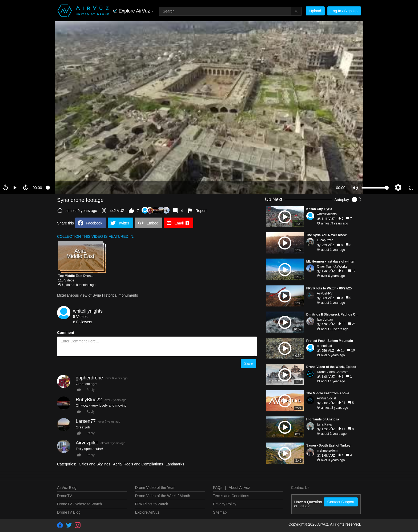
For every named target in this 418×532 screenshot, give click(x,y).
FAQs (218, 488)
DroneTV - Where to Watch (79, 504)
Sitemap (220, 512)
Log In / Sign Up (344, 11)
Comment (66, 333)
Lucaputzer (325, 240)
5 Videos (80, 317)
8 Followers (83, 322)
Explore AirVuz (147, 512)
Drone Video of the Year (155, 488)
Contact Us (300, 488)
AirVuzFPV (325, 293)
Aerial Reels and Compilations (138, 464)
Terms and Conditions (231, 496)
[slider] (189, 188)
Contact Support (341, 502)
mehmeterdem (327, 451)
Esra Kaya (324, 424)
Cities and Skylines (95, 464)
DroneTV (65, 496)
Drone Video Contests (333, 372)
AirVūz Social (326, 398)
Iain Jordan (325, 320)
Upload (315, 11)
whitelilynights (88, 311)
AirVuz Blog (67, 488)
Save (248, 363)
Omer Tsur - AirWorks (332, 267)
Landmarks (175, 464)
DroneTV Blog (69, 512)
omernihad (325, 346)
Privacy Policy (225, 504)
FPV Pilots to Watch (152, 504)
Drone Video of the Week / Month (163, 496)
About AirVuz (239, 488)
